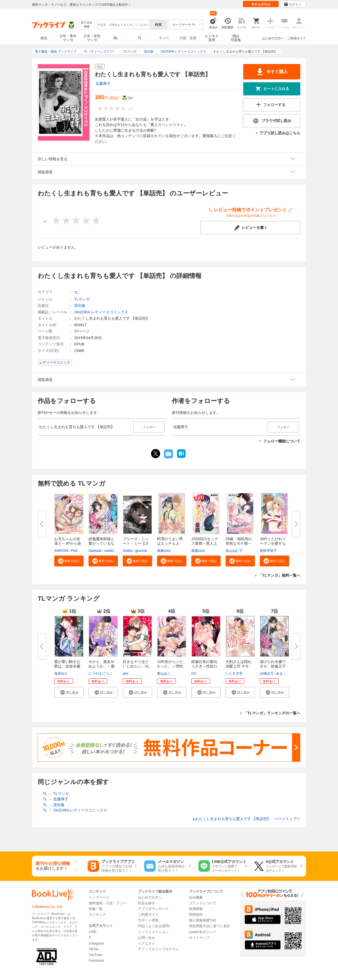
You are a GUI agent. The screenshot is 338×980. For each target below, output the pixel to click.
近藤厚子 (103, 84)
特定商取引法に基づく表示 (210, 926)
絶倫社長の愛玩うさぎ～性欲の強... (204, 666)
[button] (69, 561)
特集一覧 (96, 909)
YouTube (95, 955)
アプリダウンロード (153, 909)
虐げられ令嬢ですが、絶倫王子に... (273, 666)
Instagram (96, 943)
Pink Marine (80, 551)
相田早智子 (268, 551)
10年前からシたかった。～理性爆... (170, 666)
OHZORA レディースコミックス (101, 312)
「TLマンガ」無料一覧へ (279, 575)
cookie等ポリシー (203, 932)
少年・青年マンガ (68, 38)
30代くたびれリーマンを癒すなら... (273, 543)
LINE (93, 932)
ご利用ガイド (297, 38)
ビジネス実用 (212, 38)
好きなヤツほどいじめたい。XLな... (136, 666)
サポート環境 (148, 920)
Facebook (96, 961)
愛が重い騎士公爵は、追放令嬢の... (67, 666)
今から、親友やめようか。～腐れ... (101, 666)
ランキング (97, 915)
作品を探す (146, 903)
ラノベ (164, 38)
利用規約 (196, 915)
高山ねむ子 (234, 551)
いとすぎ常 (234, 674)
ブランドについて (203, 903)
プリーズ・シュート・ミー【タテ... (136, 543)
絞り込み (87, 25)
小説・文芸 (188, 38)
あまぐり (283, 674)
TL (140, 38)
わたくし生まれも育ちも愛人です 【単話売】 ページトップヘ (246, 819)
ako (125, 674)
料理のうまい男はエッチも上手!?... (170, 543)
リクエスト (146, 943)
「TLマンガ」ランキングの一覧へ (272, 713)
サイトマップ (199, 938)
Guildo (128, 551)
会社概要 (196, 897)
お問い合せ (146, 938)
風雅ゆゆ (164, 551)
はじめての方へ (273, 38)
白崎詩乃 (267, 674)
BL (116, 38)
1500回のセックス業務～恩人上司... (205, 543)
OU (194, 674)
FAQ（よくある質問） (155, 926)
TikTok (94, 949)
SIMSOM (61, 551)
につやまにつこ (100, 674)
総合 (44, 38)
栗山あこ (164, 674)
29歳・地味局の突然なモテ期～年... (239, 543)
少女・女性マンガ (92, 38)
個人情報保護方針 (203, 920)
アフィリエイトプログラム (158, 949)
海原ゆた (61, 674)
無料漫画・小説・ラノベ (108, 903)
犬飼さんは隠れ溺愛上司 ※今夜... (239, 666)
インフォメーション (153, 932)
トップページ (99, 897)
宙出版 (80, 305)
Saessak (95, 551)
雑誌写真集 (236, 38)
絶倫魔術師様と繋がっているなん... (101, 543)
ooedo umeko (115, 551)
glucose (141, 551)
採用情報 (196, 909)
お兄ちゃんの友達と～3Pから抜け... (68, 543)
